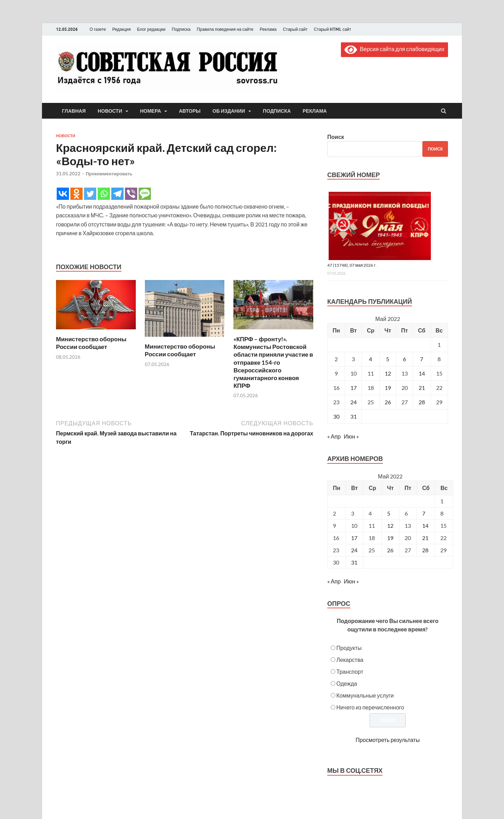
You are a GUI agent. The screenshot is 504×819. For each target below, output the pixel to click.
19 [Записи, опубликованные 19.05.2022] (388, 388)
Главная (74, 111)
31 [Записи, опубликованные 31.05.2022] (353, 416)
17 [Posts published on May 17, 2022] (354, 538)
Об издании (229, 111)
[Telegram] (117, 194)
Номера (150, 111)
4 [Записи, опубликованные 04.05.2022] (370, 359)
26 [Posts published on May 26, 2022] (390, 550)
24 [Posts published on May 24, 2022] (354, 550)
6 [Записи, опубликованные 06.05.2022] (404, 359)
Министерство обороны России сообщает (91, 343)
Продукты (349, 648)
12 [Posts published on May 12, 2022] (390, 526)
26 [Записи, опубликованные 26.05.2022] (388, 402)
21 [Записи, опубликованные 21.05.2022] (422, 388)
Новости (110, 111)
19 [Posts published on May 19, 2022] (390, 538)
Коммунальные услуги (365, 695)
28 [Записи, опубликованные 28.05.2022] (422, 402)
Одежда (347, 683)
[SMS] (145, 194)
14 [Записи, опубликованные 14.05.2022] (422, 373)
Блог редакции (151, 29)
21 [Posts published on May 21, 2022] (425, 538)
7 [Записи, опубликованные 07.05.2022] (422, 359)
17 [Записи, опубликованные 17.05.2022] (353, 388)
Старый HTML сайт (333, 29)
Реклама (268, 29)
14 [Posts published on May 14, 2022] (425, 526)
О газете (98, 29)
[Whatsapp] (104, 194)
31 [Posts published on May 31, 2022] (354, 562)
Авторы (190, 111)
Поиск (336, 137)
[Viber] (131, 194)
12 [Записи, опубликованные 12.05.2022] (388, 373)
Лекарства (350, 660)
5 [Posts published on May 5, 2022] (389, 513)
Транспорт (350, 671)
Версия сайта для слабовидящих (394, 49)
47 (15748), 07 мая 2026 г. (352, 265)
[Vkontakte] (63, 194)
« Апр (334, 436)
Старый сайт (295, 29)
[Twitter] (90, 194)
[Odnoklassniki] (76, 194)
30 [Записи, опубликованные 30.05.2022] (336, 416)
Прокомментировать (109, 174)
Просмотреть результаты (388, 740)
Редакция (122, 29)
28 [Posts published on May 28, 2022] (425, 550)
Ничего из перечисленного (370, 707)
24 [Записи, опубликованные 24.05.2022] (353, 402)
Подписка (181, 29)
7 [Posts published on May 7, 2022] (424, 513)
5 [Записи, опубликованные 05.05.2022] (388, 359)
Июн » (351, 436)
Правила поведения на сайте (225, 29)
